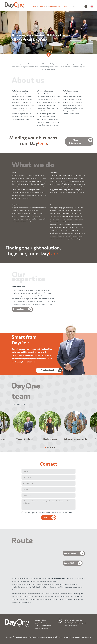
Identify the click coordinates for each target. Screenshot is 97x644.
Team (34, 6)
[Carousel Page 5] (53, 447)
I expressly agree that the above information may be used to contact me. (48, 512)
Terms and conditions (39, 637)
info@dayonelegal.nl (41, 628)
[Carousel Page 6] (55, 447)
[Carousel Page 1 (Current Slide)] (45, 447)
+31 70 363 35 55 (46, 626)
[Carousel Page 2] (47, 447)
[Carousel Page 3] (49, 447)
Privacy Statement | (64, 637)
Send (45, 517)
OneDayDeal (48, 370)
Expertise (42, 6)
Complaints (52, 637)
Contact (65, 6)
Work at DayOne (54, 6)
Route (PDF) (69, 563)
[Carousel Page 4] (51, 447)
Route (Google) (70, 553)
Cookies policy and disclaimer (81, 637)
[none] (86, 7)
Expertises (19, 309)
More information (76, 142)
